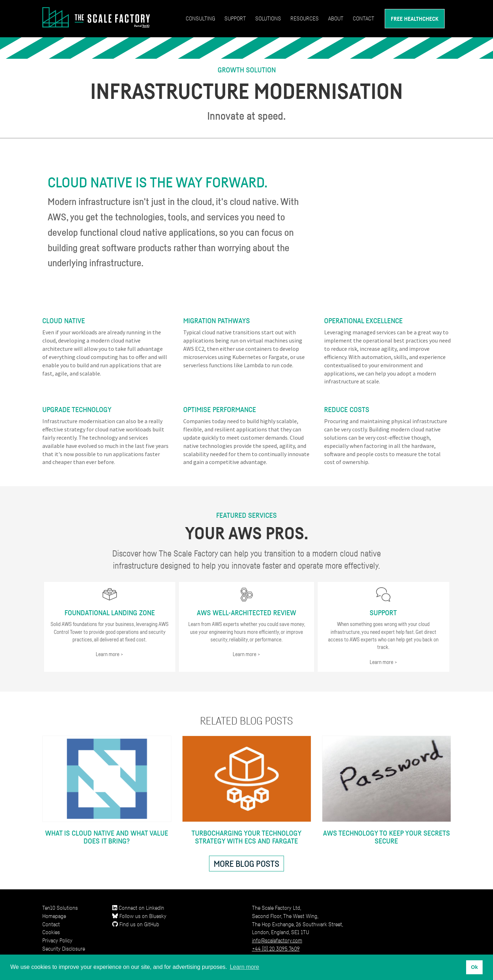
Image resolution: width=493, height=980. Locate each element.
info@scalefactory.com (277, 940)
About (336, 18)
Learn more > (110, 654)
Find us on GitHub (136, 924)
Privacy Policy (57, 940)
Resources (305, 18)
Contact (364, 18)
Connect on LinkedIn (138, 908)
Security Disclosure (64, 948)
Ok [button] (474, 967)
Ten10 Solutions (60, 908)
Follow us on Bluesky (139, 916)
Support (235, 18)
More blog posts (246, 864)
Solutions (268, 18)
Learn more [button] (245, 967)
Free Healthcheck (415, 19)
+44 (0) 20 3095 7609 (276, 948)
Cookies (51, 932)
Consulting (200, 18)
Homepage (54, 916)
